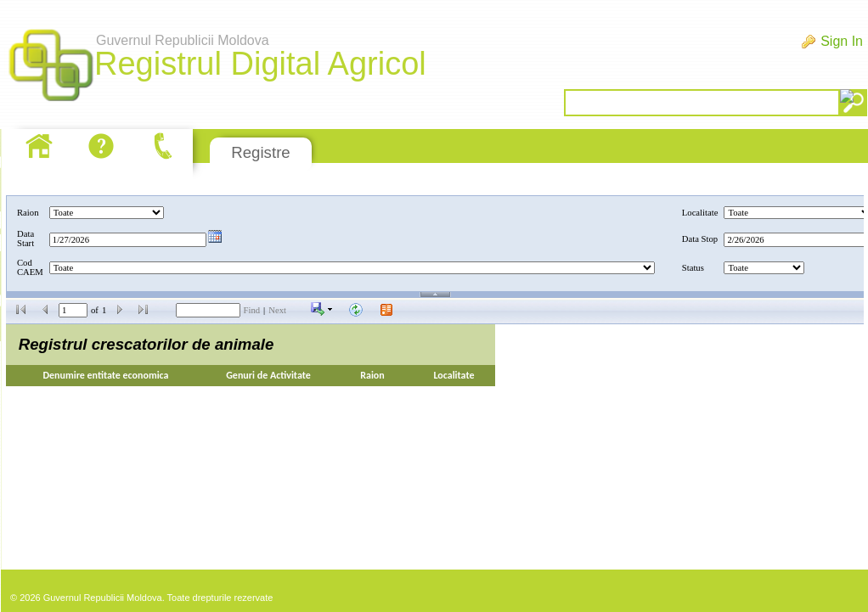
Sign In (842, 41)
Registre (260, 152)
